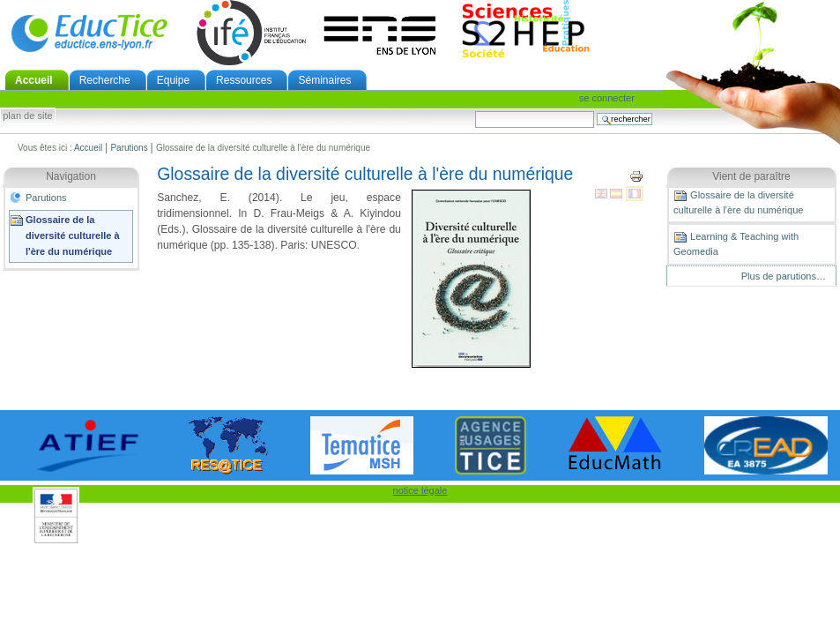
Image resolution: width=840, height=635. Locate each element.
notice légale (420, 490)
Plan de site (27, 116)
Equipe (173, 80)
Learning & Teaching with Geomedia (736, 243)
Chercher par (475, 111)
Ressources (244, 80)
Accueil (34, 80)
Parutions (129, 148)
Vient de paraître (751, 176)
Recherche (105, 80)
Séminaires (324, 80)
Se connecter (607, 98)
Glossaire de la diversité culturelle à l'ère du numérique (73, 235)
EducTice (89, 33)
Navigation (71, 176)
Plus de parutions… (784, 276)
